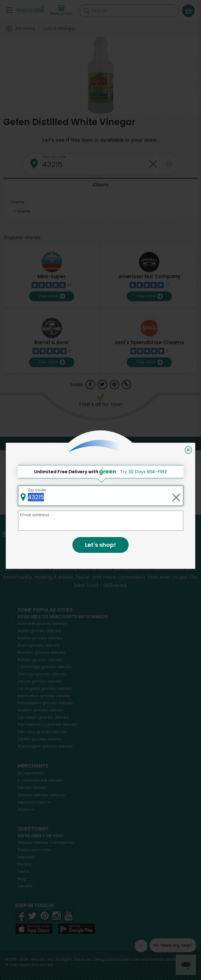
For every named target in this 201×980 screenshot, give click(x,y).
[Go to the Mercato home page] (30, 9)
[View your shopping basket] (188, 11)
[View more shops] (61, 11)
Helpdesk (26, 857)
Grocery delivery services (41, 795)
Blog (22, 879)
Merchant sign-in (34, 802)
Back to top (101, 443)
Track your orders (34, 850)
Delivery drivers (32, 788)
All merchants (31, 773)
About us (26, 809)
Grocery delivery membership (46, 843)
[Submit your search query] (87, 11)
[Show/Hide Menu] (9, 10)
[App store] (34, 929)
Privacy (24, 864)
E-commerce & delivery (40, 780)
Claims (101, 185)
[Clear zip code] (153, 164)
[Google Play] (76, 929)
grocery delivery (42, 623)
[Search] (129, 11)
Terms (23, 872)
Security (25, 886)
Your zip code (54, 157)
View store (52, 296)
